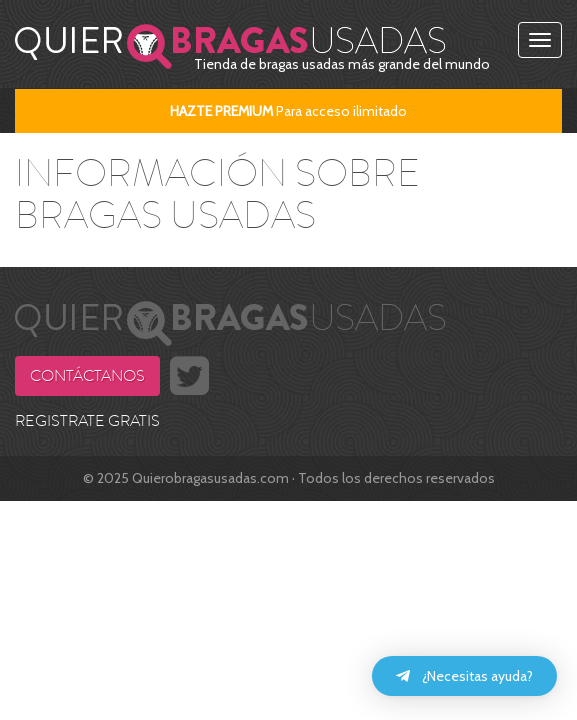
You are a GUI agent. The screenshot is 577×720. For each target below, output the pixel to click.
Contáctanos (87, 376)
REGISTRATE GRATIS (87, 421)
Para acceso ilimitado (288, 111)
